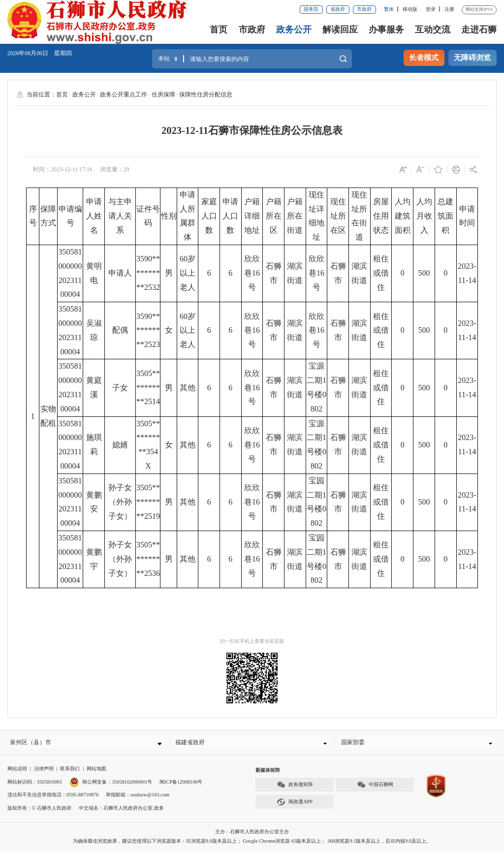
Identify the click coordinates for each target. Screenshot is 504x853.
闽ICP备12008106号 (181, 784)
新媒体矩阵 (268, 773)
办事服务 (386, 30)
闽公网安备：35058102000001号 (111, 784)
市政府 (364, 9)
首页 (219, 30)
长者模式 (424, 58)
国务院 (311, 9)
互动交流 (433, 30)
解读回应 (340, 30)
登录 (431, 9)
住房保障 (163, 95)
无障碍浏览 (472, 58)
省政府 (338, 9)
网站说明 (17, 772)
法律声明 (44, 772)
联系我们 (70, 772)
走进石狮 (479, 30)
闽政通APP (295, 805)
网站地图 (96, 772)
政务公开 (294, 30)
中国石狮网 (375, 788)
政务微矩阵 (295, 788)
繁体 (389, 9)
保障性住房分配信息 (206, 95)
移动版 (410, 9)
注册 (449, 9)
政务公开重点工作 (124, 95)
